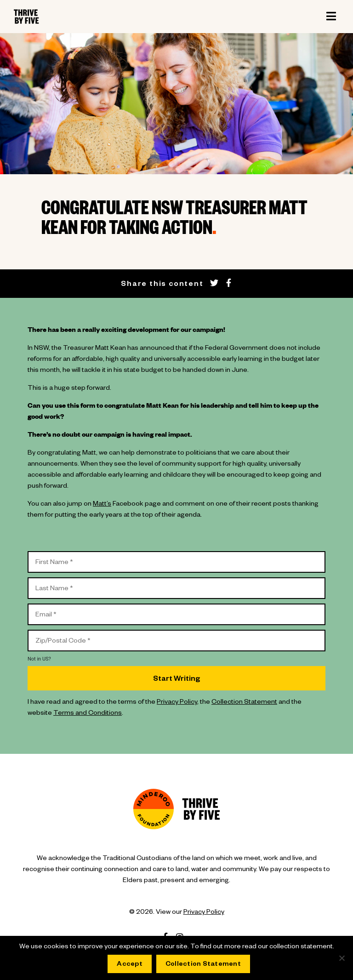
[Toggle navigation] (331, 17)
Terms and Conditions (88, 714)
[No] (342, 958)
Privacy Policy (177, 703)
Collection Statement (244, 703)
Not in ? (39, 659)
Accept (130, 965)
